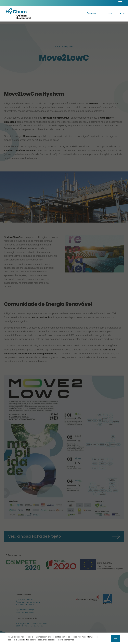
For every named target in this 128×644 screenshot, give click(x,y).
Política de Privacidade (33, 640)
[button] (120, 3)
